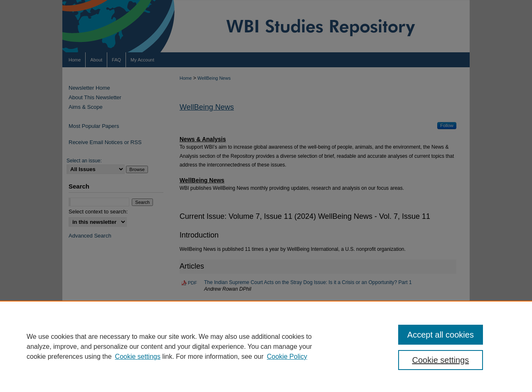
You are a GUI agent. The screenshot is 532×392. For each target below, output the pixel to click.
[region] (266, 346)
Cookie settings (138, 356)
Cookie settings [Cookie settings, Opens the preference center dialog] (441, 360)
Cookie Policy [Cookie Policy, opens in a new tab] (287, 356)
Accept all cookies (441, 335)
